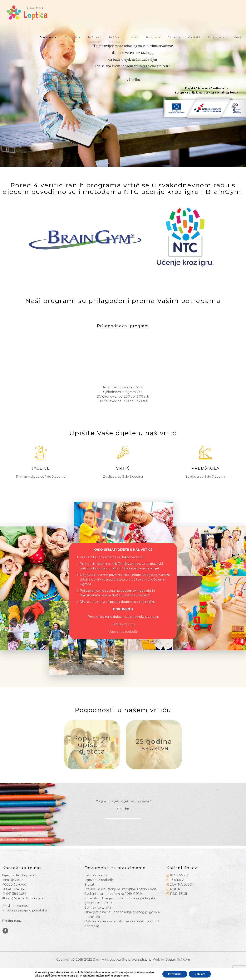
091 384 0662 (14, 894)
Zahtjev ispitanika (98, 908)
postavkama (121, 976)
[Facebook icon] (123, 966)
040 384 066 (14, 889)
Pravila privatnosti (16, 906)
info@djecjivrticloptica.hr (23, 898)
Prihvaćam (175, 974)
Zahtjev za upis (123, 624)
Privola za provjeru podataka (25, 910)
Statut (89, 884)
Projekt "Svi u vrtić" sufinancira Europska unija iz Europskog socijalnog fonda (207, 90)
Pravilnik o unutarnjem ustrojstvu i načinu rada (121, 889)
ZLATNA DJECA (182, 884)
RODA (175, 889)
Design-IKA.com (178, 960)
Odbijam (200, 974)
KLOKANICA (179, 875)
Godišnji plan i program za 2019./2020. (113, 894)
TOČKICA (177, 880)
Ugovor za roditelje (123, 632)
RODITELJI (179, 894)
